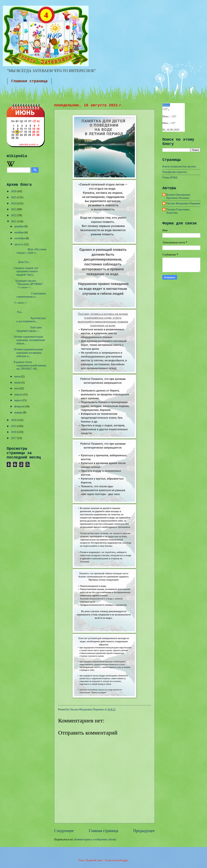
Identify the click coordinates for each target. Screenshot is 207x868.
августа (19, 244)
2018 (14, 432)
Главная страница (29, 81)
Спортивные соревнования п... (30, 295)
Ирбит (166, 105)
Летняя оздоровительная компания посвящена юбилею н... (28, 353)
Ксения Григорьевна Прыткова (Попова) (178, 196)
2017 (14, 438)
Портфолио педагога (175, 172)
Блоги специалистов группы (179, 166)
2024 (14, 203)
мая (17, 388)
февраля (19, 406)
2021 (14, 221)
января (19, 412)
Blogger (124, 860)
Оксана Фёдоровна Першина (183, 203)
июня (18, 382)
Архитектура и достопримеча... (30, 320)
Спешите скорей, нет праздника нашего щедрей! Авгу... (26, 271)
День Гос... (27, 260)
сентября (20, 238)
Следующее (64, 831)
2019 (14, 426)
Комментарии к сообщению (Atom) (95, 839)
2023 (14, 209)
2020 (14, 420)
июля (18, 376)
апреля (19, 394)
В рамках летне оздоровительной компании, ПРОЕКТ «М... (30, 365)
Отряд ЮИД (170, 177)
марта (18, 400)
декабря (19, 226)
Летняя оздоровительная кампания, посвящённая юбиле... (29, 340)
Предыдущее (144, 831)
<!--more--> (20, 303)
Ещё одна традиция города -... (28, 329)
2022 (14, 215)
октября (19, 232)
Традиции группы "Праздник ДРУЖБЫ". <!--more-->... (29, 284)
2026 (14, 191)
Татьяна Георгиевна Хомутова (178, 211)
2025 (14, 197)
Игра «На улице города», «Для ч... (30, 251)
